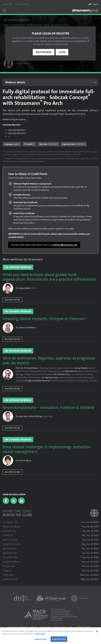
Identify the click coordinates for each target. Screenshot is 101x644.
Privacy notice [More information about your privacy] (40, 634)
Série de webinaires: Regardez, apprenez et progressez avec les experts (49, 361)
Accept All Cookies (59, 639)
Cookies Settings (83, 627)
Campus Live (7, 4)
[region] (50, 636)
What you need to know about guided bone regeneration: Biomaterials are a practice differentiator (50, 277)
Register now (44, 52)
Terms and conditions (17, 627)
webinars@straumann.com (65, 245)
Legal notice (45, 627)
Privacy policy (60, 627)
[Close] (97, 631)
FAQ (71, 627)
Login (62, 52)
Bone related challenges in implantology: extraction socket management (47, 449)
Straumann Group (22, 4)
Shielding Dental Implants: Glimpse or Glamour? (44, 319)
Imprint (33, 627)
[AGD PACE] (36, 615)
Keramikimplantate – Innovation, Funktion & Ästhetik (48, 408)
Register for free (12, 300)
